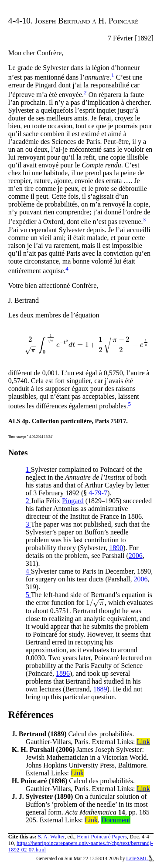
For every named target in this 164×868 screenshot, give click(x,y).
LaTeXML (140, 858)
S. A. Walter (51, 837)
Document (116, 820)
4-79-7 (98, 493)
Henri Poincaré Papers (102, 837)
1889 (100, 689)
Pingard (73, 501)
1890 (116, 548)
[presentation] (86, 345)
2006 (136, 556)
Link (143, 742)
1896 (63, 673)
